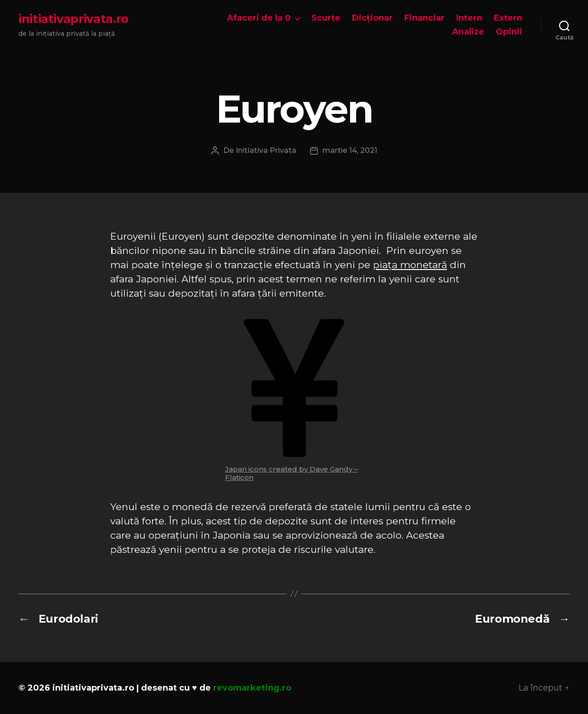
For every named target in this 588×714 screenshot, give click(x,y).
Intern (469, 18)
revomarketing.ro (252, 688)
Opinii (509, 32)
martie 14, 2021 (350, 150)
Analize (468, 32)
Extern (508, 18)
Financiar (424, 18)
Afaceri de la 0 (259, 18)
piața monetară (410, 265)
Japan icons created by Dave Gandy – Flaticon (291, 473)
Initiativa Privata (266, 150)
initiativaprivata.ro (73, 19)
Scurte (326, 18)
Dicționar (372, 18)
